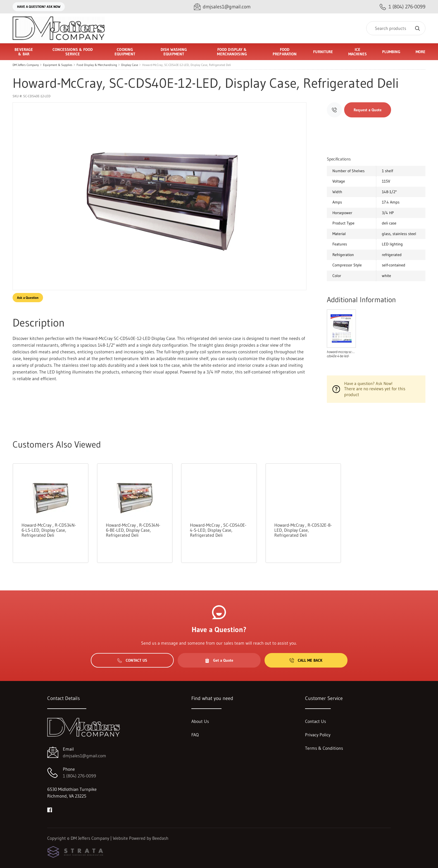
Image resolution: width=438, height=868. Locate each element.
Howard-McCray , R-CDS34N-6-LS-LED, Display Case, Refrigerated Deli (49, 530)
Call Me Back (306, 660)
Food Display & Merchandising (97, 65)
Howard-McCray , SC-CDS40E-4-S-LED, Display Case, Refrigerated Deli (218, 530)
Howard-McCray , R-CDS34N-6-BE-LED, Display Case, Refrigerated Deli (133, 530)
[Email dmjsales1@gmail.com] (222, 7)
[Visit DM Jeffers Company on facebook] (50, 809)
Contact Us (132, 660)
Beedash (160, 838)
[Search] (396, 28)
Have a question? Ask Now (39, 7)
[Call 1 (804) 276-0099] (403, 7)
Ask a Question (28, 298)
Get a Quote (219, 660)
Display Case (130, 65)
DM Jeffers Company (26, 65)
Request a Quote (368, 110)
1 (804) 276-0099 (79, 776)
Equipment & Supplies (58, 65)
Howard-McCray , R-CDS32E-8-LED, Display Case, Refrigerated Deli (303, 530)
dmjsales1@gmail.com (84, 756)
